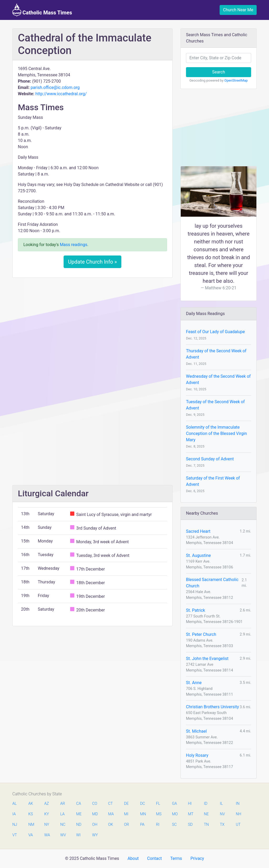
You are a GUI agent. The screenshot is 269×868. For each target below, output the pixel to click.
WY (95, 835)
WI (78, 835)
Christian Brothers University (213, 707)
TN (206, 825)
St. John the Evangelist (207, 659)
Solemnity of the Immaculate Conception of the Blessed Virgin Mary (216, 433)
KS (31, 814)
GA (175, 804)
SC (174, 825)
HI (190, 804)
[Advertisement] (92, 321)
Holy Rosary (197, 755)
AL (15, 804)
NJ (15, 825)
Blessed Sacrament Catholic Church (212, 583)
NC (63, 825)
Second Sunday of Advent (210, 459)
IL (221, 804)
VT (15, 835)
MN (143, 814)
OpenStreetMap (236, 80)
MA (111, 814)
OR (126, 825)
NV (222, 814)
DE (126, 804)
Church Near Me (238, 10)
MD (95, 814)
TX (222, 825)
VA (31, 835)
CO (95, 804)
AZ (47, 804)
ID (206, 804)
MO (175, 814)
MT (190, 814)
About (133, 858)
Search (218, 72)
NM (31, 825)
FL (158, 804)
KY (47, 814)
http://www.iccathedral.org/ (61, 94)
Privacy (197, 858)
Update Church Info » (92, 262)
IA (14, 814)
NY (47, 825)
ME (79, 814)
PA (142, 825)
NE (206, 814)
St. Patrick (196, 610)
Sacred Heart (198, 531)
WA (47, 835)
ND (79, 825)
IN (238, 804)
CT (111, 804)
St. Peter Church (201, 634)
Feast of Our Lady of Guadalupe (215, 332)
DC (143, 804)
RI (158, 825)
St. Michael (196, 731)
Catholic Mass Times (42, 10)
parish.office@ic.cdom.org (55, 87)
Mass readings (74, 245)
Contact (154, 858)
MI (126, 814)
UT (238, 825)
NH (239, 814)
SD (190, 825)
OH (95, 825)
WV (63, 835)
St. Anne (194, 683)
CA (79, 804)
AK (31, 804)
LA (62, 814)
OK (111, 825)
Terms (176, 858)
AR (63, 804)
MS (159, 814)
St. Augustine (198, 555)
